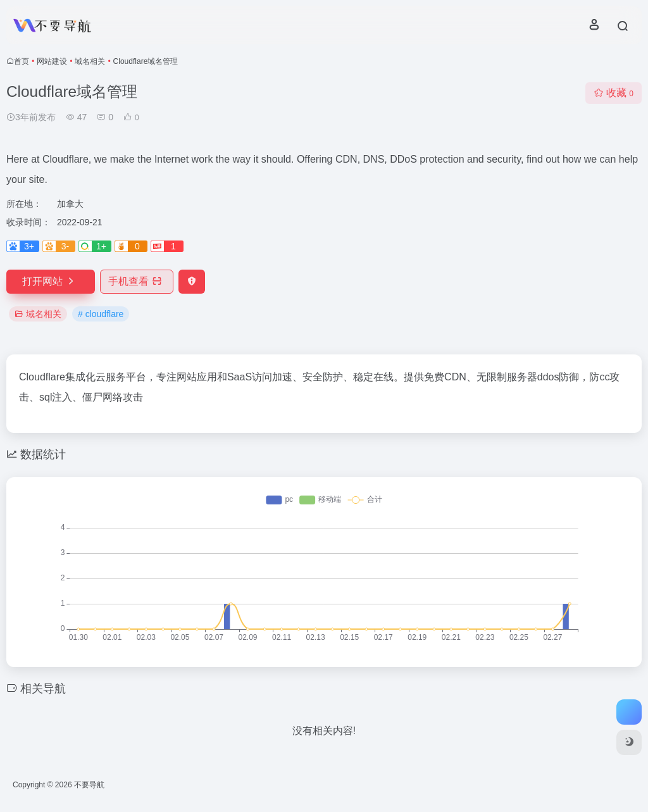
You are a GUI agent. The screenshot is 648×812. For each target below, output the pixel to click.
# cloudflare (101, 314)
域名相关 (90, 61)
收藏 (614, 93)
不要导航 (89, 785)
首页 (22, 61)
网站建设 (52, 61)
